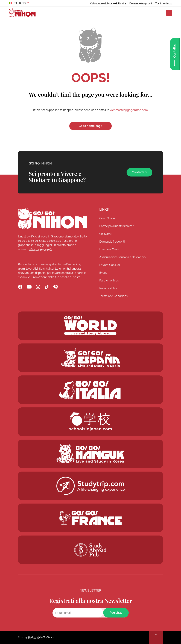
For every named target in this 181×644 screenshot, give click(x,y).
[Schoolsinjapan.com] (90, 422)
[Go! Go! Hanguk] (90, 390)
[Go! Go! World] (90, 326)
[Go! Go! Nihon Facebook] (20, 287)
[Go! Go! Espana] (90, 358)
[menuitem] (19, 3)
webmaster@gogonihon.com (129, 110)
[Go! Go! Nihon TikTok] (47, 287)
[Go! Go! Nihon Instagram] (38, 287)
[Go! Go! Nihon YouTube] (29, 287)
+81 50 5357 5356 (40, 249)
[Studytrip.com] (90, 486)
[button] (169, 13)
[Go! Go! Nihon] (52, 218)
